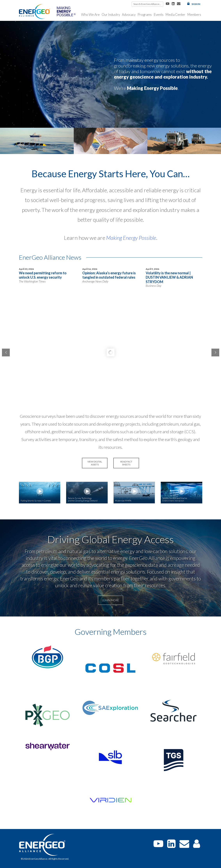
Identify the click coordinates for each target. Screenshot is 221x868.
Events (159, 15)
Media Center (175, 15)
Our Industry (111, 15)
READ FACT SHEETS (126, 463)
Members (194, 15)
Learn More (110, 600)
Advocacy (129, 15)
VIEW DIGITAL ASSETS (95, 463)
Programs (145, 15)
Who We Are (90, 15)
